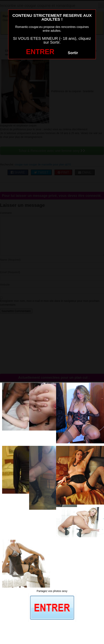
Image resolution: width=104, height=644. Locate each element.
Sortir (73, 53)
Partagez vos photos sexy (52, 591)
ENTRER (40, 52)
